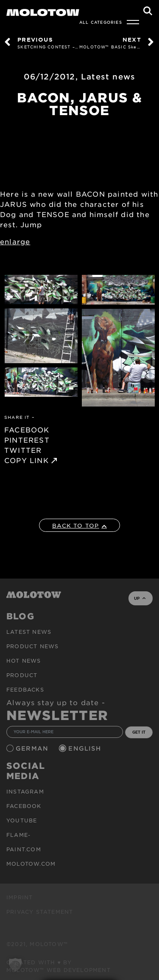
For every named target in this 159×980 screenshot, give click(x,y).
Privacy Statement (40, 912)
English (86, 748)
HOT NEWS (24, 661)
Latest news (108, 76)
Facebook (24, 806)
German (33, 748)
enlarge (15, 241)
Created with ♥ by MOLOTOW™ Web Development (59, 966)
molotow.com (31, 864)
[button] (15, 965)
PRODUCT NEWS (32, 646)
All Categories (101, 22)
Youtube (22, 820)
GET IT (139, 732)
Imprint (20, 897)
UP (140, 598)
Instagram (25, 791)
